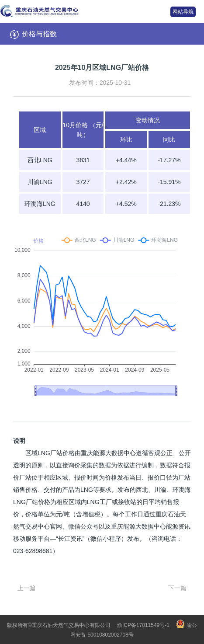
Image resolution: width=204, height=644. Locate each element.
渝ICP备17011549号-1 (143, 625)
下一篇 (177, 588)
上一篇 (27, 588)
